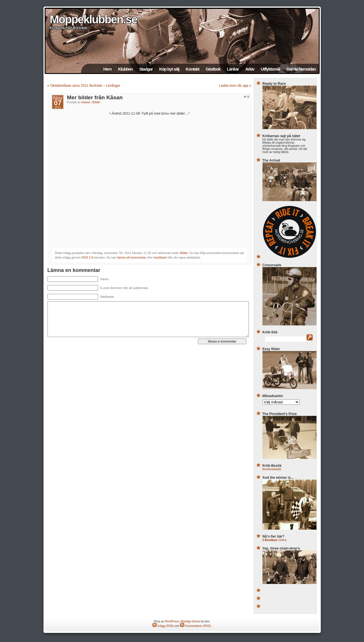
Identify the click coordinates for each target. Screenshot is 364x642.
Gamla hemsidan (301, 69)
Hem (107, 69)
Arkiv (250, 69)
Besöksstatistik (272, 469)
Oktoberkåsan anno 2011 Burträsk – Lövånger (85, 86)
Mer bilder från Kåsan (95, 97)
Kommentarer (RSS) (195, 626)
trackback (160, 257)
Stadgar (146, 69)
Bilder (96, 102)
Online (275, 540)
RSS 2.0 (87, 257)
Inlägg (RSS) (163, 626)
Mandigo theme (190, 621)
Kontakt (192, 69)
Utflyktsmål (270, 69)
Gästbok (213, 69)
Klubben (125, 69)
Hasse (86, 102)
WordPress (172, 621)
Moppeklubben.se (94, 19)
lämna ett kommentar (132, 257)
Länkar (233, 69)
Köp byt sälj (169, 69)
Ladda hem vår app (234, 86)
